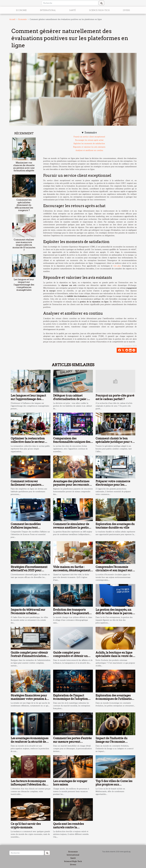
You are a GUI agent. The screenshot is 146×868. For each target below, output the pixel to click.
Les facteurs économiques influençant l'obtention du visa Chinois (28, 785)
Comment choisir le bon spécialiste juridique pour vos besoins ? (115, 442)
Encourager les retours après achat (89, 140)
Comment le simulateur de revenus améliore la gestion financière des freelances (72, 528)
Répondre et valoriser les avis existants (89, 147)
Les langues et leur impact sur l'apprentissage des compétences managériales (24, 285)
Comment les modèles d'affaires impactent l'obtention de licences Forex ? (30, 529)
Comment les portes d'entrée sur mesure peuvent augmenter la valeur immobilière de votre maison (73, 743)
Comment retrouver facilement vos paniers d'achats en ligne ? (26, 485)
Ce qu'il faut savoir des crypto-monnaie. (26, 826)
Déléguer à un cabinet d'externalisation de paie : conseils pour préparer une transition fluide (71, 401)
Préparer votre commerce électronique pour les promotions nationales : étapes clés (113, 486)
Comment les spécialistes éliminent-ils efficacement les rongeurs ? (24, 205)
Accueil (12, 19)
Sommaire (91, 132)
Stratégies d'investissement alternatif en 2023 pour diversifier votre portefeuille (30, 570)
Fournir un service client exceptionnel (89, 137)
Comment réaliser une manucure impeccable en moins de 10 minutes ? (24, 245)
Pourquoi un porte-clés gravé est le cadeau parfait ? (115, 397)
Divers (126, 10)
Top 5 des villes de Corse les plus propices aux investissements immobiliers (115, 785)
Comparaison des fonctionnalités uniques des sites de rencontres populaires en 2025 (72, 444)
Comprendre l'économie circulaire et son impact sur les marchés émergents (114, 570)
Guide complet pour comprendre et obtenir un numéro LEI (70, 656)
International (48, 10)
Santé (73, 10)
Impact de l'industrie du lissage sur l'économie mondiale (112, 742)
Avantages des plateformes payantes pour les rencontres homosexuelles (73, 485)
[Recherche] (70, 3)
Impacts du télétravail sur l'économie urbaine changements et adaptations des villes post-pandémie (30, 615)
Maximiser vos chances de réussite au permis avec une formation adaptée (24, 167)
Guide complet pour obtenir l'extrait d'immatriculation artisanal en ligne (29, 656)
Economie (21, 10)
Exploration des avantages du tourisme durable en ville (115, 526)
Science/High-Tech (99, 10)
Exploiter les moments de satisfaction (89, 143)
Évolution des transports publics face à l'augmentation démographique (73, 613)
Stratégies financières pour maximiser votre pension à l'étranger (29, 699)
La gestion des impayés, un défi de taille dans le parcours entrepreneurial (115, 613)
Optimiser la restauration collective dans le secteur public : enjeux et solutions (28, 442)
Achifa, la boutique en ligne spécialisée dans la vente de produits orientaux (114, 656)
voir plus (117, 266)
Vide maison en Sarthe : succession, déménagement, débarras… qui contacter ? (72, 570)
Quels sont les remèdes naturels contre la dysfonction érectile (68, 827)
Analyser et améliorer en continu (89, 150)
